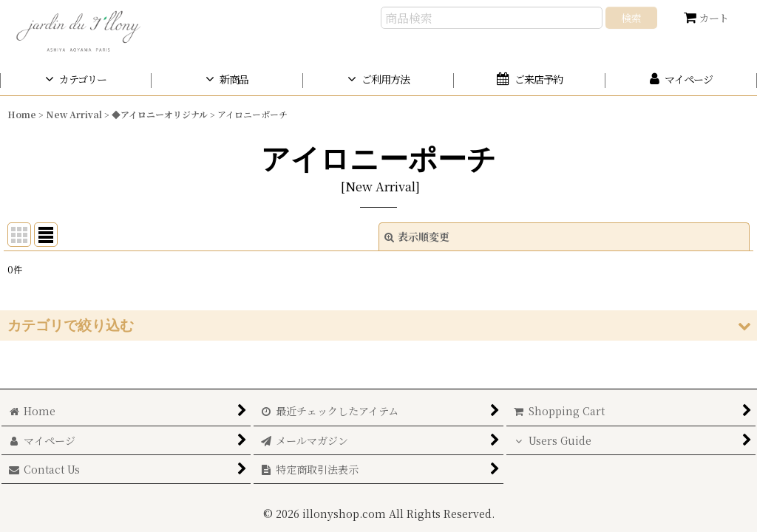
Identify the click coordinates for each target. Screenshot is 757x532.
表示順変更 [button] (417, 236)
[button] (378, 325)
